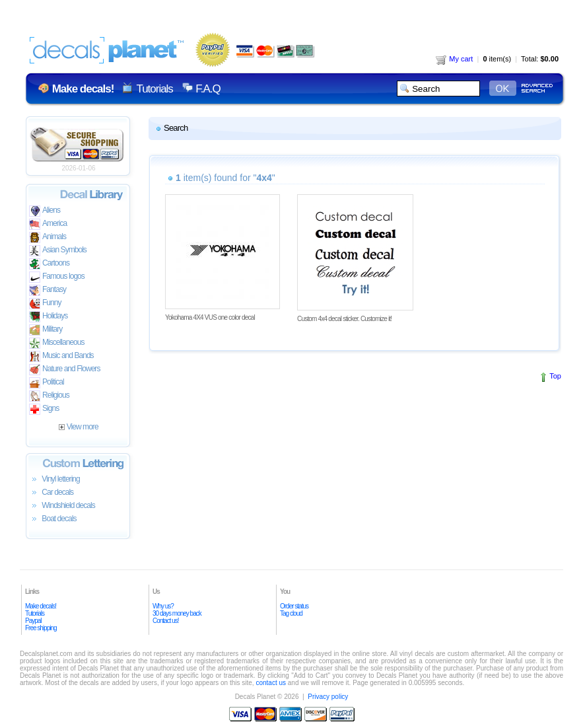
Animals (48, 237)
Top (555, 376)
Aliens (45, 211)
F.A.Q (208, 89)
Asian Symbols (58, 251)
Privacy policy (328, 697)
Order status (294, 606)
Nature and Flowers (64, 370)
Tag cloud (291, 613)
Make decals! (41, 606)
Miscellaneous (57, 343)
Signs (44, 409)
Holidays (48, 317)
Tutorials (154, 89)
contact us (271, 683)
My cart (454, 59)
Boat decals (53, 519)
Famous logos (57, 277)
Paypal (33, 621)
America (48, 224)
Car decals (51, 493)
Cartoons (49, 264)
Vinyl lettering (54, 480)
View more (78, 427)
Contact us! (166, 621)
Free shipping (41, 628)
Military (46, 330)
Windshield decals (62, 506)
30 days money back (177, 613)
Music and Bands (61, 356)
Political (47, 383)
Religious (49, 396)
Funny (45, 304)
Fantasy (48, 290)
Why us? (163, 606)
